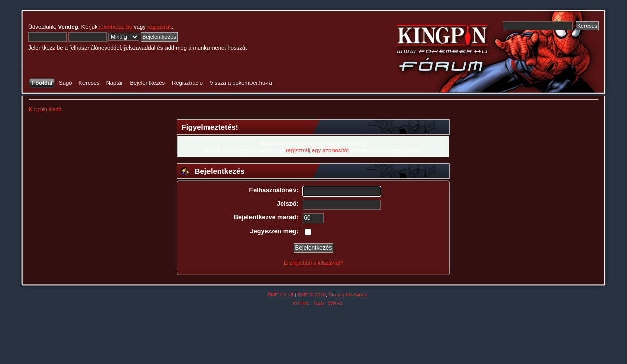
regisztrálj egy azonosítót (317, 150)
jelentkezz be (116, 27)
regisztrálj (159, 27)
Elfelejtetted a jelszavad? (313, 263)
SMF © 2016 (312, 294)
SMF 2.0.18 (280, 294)
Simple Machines (348, 294)
